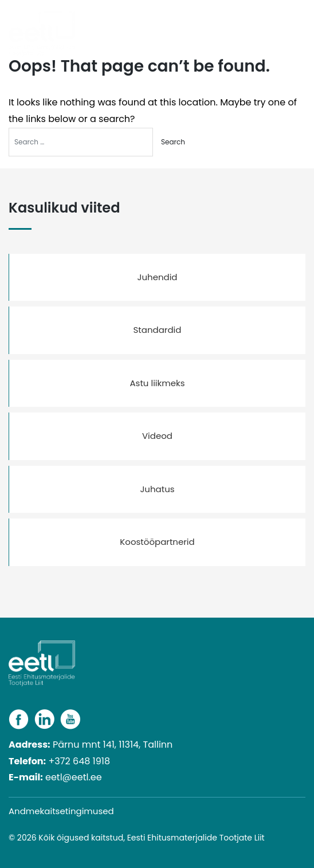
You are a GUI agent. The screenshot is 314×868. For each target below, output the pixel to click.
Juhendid (157, 277)
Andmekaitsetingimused (61, 811)
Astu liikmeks (157, 383)
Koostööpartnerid (157, 542)
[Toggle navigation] (301, 24)
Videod (157, 436)
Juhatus (157, 489)
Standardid (158, 330)
